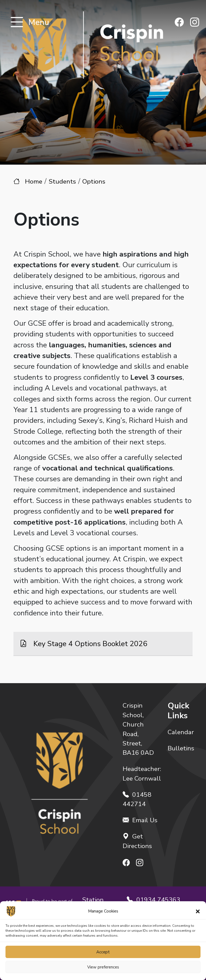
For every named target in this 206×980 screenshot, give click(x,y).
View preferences (103, 967)
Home (34, 181)
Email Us (140, 820)
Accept (103, 952)
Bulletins (181, 748)
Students (62, 181)
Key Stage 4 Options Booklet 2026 (89, 644)
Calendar (181, 732)
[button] (198, 911)
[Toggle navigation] (17, 23)
